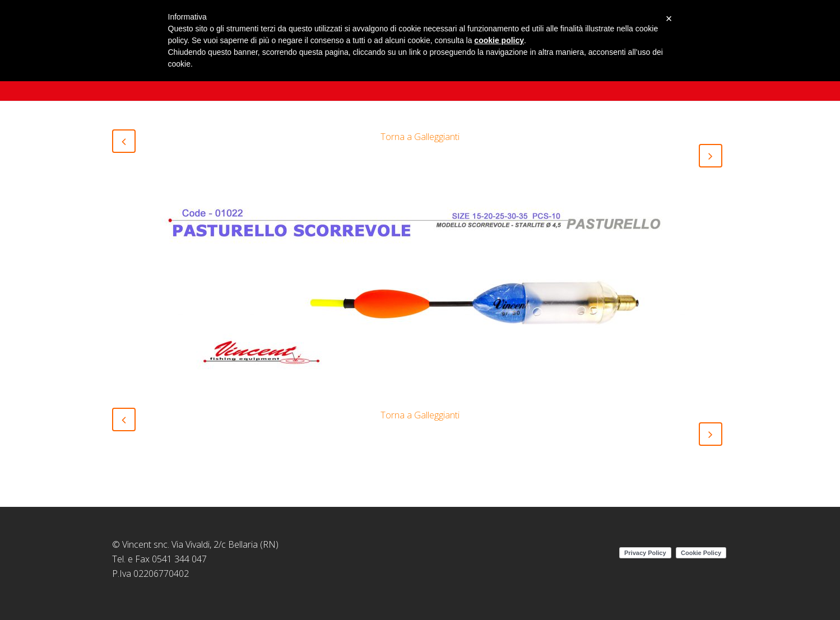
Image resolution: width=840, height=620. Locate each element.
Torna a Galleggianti (420, 137)
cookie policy (499, 40)
